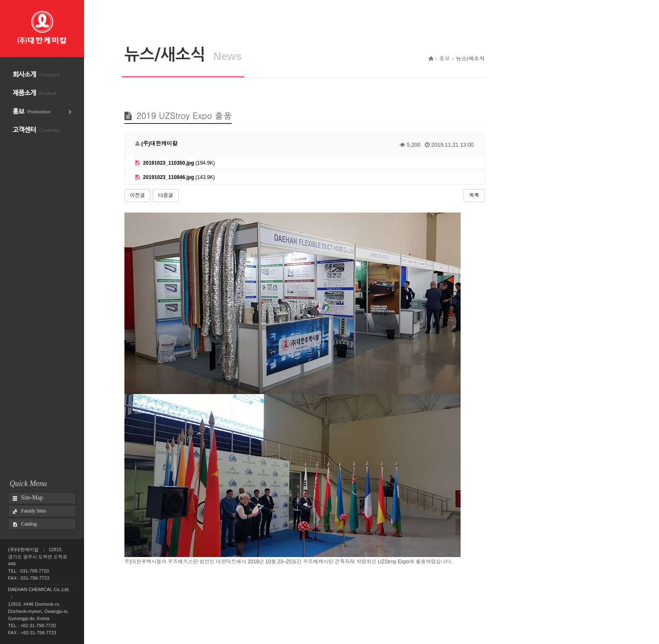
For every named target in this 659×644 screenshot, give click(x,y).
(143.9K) (175, 177)
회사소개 (36, 75)
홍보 (32, 112)
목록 (474, 195)
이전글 (137, 195)
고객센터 (37, 130)
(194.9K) (175, 163)
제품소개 (35, 93)
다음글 (166, 195)
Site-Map (32, 498)
